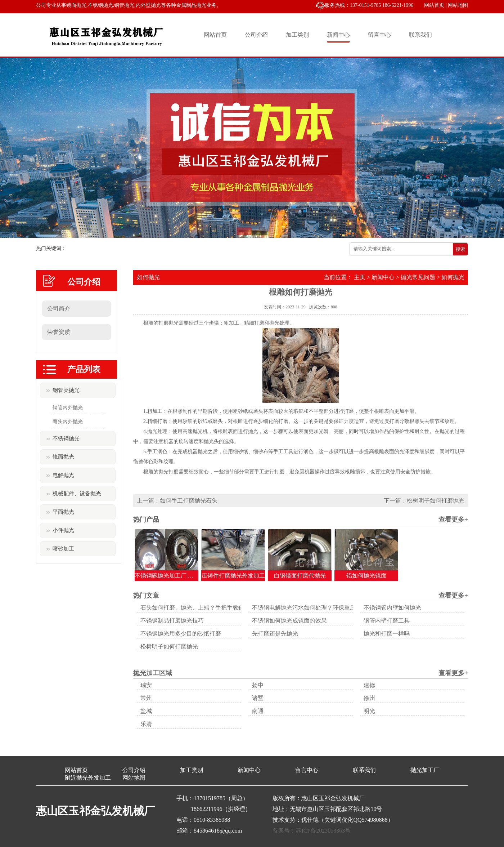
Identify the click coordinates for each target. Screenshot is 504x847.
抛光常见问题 (418, 277)
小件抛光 (63, 530)
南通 (258, 711)
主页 (360, 277)
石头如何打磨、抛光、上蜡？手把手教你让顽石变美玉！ (212, 608)
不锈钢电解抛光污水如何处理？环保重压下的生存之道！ (324, 608)
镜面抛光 (63, 457)
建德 (369, 685)
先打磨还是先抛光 (275, 634)
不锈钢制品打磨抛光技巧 (172, 621)
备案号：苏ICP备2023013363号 (312, 831)
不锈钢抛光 (66, 438)
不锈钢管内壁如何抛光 (392, 608)
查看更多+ (453, 520)
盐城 (146, 711)
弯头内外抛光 (68, 422)
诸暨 (258, 698)
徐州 (369, 698)
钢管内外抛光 (68, 408)
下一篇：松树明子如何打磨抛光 (424, 501)
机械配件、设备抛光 (77, 494)
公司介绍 (256, 35)
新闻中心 (338, 35)
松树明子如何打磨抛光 (169, 647)
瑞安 (146, 685)
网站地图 (458, 5)
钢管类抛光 (66, 390)
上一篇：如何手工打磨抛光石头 (177, 501)
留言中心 (379, 35)
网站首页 (434, 5)
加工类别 (297, 35)
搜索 (460, 249)
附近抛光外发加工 (88, 778)
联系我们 (420, 35)
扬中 (258, 685)
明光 (369, 711)
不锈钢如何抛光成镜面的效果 (289, 621)
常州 (146, 698)
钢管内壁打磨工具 (387, 621)
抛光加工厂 (425, 770)
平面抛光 (63, 512)
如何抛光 (453, 277)
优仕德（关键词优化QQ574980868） (347, 820)
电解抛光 (63, 475)
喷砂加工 (63, 549)
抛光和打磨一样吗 (387, 634)
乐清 (146, 724)
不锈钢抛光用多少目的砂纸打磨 (181, 634)
